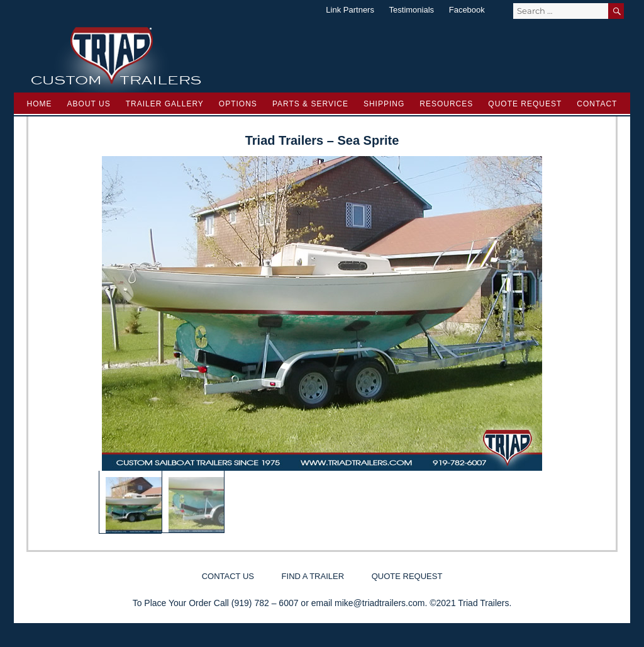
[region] (322, 345)
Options (238, 104)
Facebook (467, 10)
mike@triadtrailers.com (380, 603)
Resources (446, 104)
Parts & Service (310, 104)
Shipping (384, 104)
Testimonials (412, 10)
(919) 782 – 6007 (265, 603)
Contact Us (228, 576)
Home (40, 104)
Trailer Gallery (165, 104)
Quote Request (525, 104)
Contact (597, 104)
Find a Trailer (313, 576)
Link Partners (350, 10)
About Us (89, 104)
